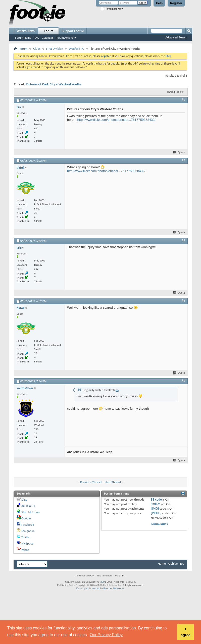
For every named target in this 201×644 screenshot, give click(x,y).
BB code (156, 499)
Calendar (47, 38)
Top (182, 563)
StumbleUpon (31, 512)
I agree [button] (185, 632)
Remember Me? (112, 9)
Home (162, 563)
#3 (183, 240)
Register (176, 3)
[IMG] (155, 508)
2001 (103, 582)
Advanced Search (176, 37)
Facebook (28, 525)
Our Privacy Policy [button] (106, 635)
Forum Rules (159, 524)
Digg (24, 499)
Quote (179, 152)
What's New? (26, 31)
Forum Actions (65, 38)
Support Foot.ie (73, 31)
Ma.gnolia (28, 531)
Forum (49, 31)
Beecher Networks (114, 588)
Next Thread (113, 482)
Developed (82, 588)
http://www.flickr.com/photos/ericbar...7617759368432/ (116, 120)
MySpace (27, 543)
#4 (183, 301)
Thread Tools (174, 92)
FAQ (36, 38)
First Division (55, 49)
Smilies (156, 504)
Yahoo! (26, 550)
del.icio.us (28, 506)
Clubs (37, 49)
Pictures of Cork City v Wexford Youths (54, 84)
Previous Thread (91, 482)
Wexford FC (76, 49)
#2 (183, 160)
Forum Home (23, 38)
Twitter (26, 537)
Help (159, 3)
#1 (183, 100)
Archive (173, 563)
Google (26, 518)
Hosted (95, 588)
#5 (183, 381)
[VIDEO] (156, 513)
